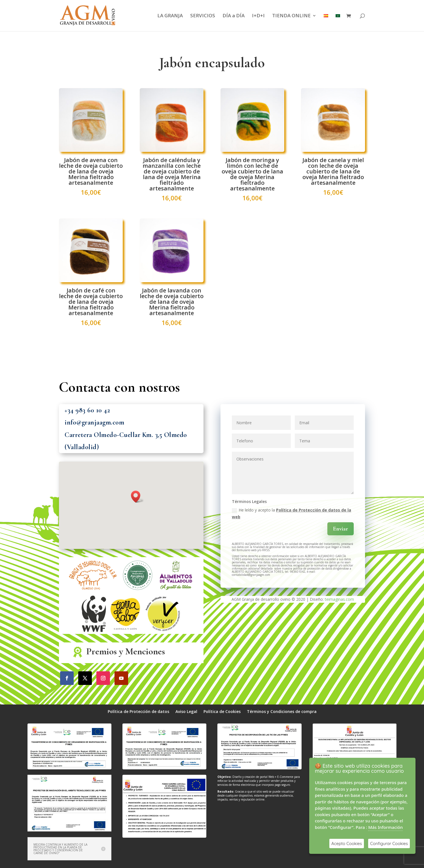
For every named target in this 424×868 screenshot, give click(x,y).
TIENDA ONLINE (291, 16)
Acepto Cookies (347, 843)
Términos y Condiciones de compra (282, 712)
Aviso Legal (186, 712)
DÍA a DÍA (234, 16)
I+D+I (258, 16)
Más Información (385, 827)
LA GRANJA (170, 16)
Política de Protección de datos (138, 712)
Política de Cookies (222, 712)
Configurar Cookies (389, 843)
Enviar (341, 529)
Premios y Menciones (126, 651)
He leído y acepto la (291, 513)
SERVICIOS (203, 16)
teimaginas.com (339, 599)
